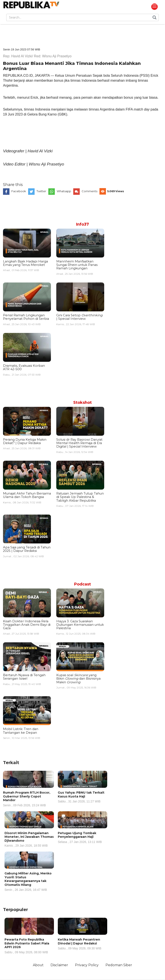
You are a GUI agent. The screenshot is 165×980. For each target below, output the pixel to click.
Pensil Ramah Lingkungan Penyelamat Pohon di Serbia (26, 317)
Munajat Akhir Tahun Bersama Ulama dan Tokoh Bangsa (27, 495)
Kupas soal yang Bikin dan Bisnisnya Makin (78, 679)
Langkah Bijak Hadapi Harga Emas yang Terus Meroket (25, 263)
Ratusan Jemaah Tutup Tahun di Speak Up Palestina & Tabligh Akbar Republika (80, 497)
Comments (89, 191)
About (38, 965)
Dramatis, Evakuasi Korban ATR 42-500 (24, 367)
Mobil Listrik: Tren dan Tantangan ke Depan (21, 731)
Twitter (41, 191)
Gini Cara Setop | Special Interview (79, 317)
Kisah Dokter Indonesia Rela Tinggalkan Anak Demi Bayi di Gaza (27, 625)
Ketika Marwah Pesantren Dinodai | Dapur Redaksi (82, 944)
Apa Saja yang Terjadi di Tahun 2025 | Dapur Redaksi (27, 549)
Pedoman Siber (119, 965)
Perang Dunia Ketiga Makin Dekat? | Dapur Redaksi (25, 441)
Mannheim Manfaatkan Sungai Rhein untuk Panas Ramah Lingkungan (77, 265)
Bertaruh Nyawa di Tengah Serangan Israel (24, 677)
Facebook (19, 191)
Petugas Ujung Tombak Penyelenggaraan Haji (82, 837)
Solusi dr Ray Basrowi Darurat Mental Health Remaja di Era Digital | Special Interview (79, 443)
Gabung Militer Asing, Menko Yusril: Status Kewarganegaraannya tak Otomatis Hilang (29, 881)
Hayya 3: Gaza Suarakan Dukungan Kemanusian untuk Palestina (80, 625)
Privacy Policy (87, 965)
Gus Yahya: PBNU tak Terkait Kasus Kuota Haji (82, 797)
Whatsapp (64, 191)
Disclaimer (59, 965)
